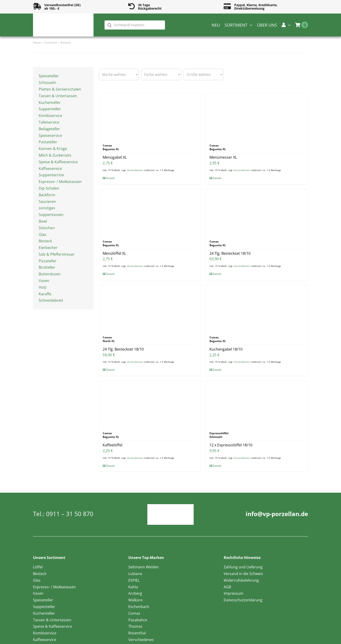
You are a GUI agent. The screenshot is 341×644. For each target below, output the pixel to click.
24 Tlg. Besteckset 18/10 (230, 253)
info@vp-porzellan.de (277, 514)
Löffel (38, 567)
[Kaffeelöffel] (150, 404)
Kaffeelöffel (113, 445)
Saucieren (47, 202)
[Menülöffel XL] (150, 212)
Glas (43, 235)
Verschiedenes (141, 640)
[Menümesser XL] (257, 116)
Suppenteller (50, 109)
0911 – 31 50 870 (70, 514)
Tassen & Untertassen (58, 96)
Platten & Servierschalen (60, 89)
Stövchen (47, 228)
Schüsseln (47, 83)
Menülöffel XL (114, 253)
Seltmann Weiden (144, 567)
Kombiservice (50, 116)
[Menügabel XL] (150, 116)
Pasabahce (138, 620)
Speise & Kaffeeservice (58, 162)
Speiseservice (50, 135)
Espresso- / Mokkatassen (60, 182)
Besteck (45, 241)
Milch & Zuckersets (55, 155)
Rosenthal (137, 633)
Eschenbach (139, 607)
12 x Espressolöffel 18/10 (231, 445)
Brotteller (47, 267)
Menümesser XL (223, 157)
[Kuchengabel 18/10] (257, 308)
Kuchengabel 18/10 (226, 349)
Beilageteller (49, 129)
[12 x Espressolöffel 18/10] (257, 404)
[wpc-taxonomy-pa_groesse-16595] (203, 75)
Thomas (135, 626)
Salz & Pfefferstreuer (57, 254)
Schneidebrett (51, 300)
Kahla (133, 587)
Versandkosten (135, 170)
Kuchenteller (50, 102)
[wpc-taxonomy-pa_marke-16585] (119, 75)
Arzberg (135, 593)
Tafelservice (49, 122)
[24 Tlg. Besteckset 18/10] (257, 212)
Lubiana (135, 574)
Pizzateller (48, 261)
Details (110, 178)
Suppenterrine (51, 175)
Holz (43, 287)
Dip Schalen (49, 188)
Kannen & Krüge (53, 149)
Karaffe (45, 294)
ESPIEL (134, 580)
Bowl (43, 221)
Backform (47, 195)
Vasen (44, 281)
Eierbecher (48, 248)
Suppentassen (51, 215)
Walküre (135, 600)
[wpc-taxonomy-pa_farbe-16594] (161, 75)
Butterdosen (50, 274)
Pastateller (48, 142)
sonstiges (47, 208)
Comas (134, 613)
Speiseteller (49, 76)
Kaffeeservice (50, 169)
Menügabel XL (115, 157)
